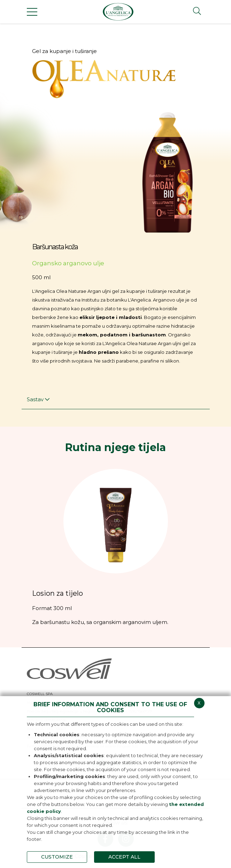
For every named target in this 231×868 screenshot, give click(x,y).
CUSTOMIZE (57, 857)
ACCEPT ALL (124, 857)
